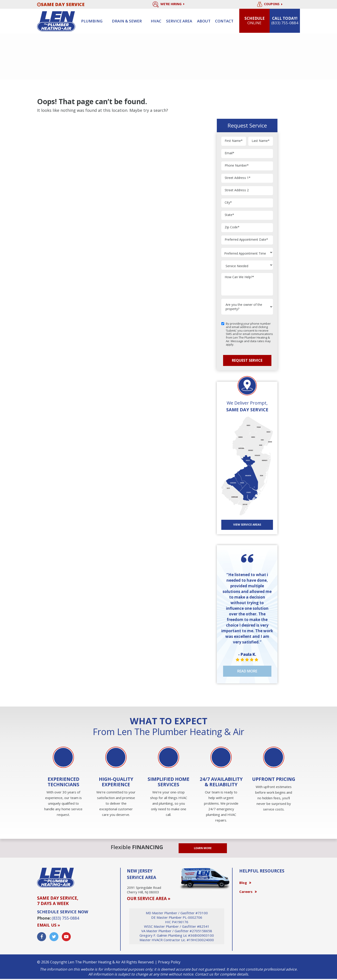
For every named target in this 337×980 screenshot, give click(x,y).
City (228, 203)
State (229, 215)
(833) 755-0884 (65, 918)
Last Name (261, 141)
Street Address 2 (237, 190)
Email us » (49, 925)
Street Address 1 (238, 178)
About (204, 21)
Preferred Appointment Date (246, 240)
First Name (234, 141)
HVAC (156, 21)
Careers (246, 892)
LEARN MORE (203, 848)
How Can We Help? (239, 277)
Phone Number (237, 166)
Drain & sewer (127, 21)
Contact (224, 21)
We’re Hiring (168, 4)
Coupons (270, 4)
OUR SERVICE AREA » (149, 899)
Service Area (179, 21)
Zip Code (232, 227)
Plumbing (92, 21)
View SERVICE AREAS (247, 525)
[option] (63, 782)
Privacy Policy (169, 962)
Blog (243, 883)
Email (229, 153)
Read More (247, 671)
